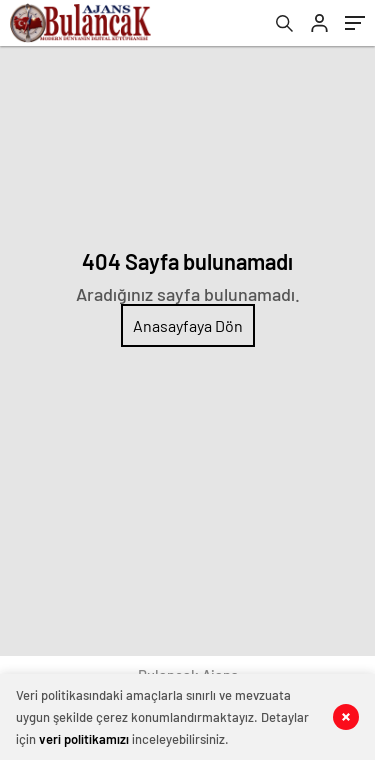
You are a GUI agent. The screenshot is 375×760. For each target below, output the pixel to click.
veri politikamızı (84, 739)
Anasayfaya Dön (188, 325)
